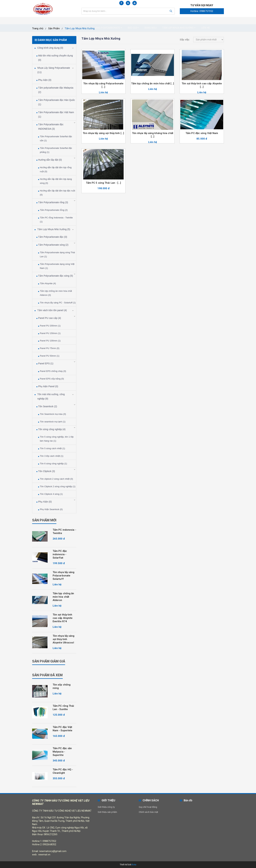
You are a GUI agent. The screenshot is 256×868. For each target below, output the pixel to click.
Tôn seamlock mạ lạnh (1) (53, 422)
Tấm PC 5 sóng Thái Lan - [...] (103, 183)
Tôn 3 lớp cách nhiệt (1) (52, 456)
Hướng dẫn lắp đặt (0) (50, 160)
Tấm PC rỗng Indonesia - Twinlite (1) (56, 220)
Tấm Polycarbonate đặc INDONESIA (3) (51, 127)
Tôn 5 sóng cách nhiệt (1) (52, 448)
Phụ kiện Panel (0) (48, 386)
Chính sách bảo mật (149, 812)
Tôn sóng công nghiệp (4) (52, 429)
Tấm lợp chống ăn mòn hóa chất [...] (153, 84)
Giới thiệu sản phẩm (107, 812)
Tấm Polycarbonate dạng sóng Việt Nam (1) (57, 266)
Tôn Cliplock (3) (47, 471)
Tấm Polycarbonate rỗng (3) (53, 202)
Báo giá (133, 21)
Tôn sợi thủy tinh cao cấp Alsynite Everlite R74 (63, 618)
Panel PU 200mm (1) (50, 326)
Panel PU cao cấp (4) (50, 318)
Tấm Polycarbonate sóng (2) (53, 245)
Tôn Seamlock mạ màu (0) (53, 414)
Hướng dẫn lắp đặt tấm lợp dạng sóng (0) (56, 181)
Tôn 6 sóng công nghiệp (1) (53, 464)
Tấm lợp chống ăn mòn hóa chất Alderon (63, 597)
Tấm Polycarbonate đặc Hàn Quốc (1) (57, 102)
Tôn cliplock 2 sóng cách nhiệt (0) (56, 479)
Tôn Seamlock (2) (48, 406)
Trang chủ (53, 21)
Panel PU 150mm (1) (50, 333)
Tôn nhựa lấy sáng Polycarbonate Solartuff (64, 576)
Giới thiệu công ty (106, 807)
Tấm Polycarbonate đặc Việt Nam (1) (56, 114)
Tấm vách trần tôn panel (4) (52, 310)
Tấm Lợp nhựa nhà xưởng (179, 21)
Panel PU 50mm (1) (50, 356)
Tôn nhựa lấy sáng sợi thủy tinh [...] (103, 133)
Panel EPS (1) (46, 363)
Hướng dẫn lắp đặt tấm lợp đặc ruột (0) (57, 193)
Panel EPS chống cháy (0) (53, 371)
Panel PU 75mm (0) (50, 348)
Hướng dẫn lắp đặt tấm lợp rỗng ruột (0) (56, 169)
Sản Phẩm (54, 28)
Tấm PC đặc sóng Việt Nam (202, 133)
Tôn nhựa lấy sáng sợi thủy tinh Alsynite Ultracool (64, 639)
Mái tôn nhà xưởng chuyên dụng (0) (56, 58)
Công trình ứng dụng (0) (50, 48)
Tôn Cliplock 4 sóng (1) (51, 494)
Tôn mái (71, 21)
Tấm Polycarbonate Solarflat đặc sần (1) (56, 138)
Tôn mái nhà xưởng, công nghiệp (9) (51, 396)
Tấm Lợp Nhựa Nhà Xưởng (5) (54, 229)
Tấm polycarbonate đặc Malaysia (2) (56, 90)
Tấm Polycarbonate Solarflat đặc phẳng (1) (56, 150)
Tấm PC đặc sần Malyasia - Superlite (62, 752)
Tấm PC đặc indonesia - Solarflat (60, 554)
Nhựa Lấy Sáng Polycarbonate (102, 21)
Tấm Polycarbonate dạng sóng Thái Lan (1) (57, 254)
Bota (134, 865)
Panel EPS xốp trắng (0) (52, 379)
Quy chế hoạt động (148, 807)
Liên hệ (205, 21)
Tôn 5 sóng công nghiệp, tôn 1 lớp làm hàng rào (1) (57, 439)
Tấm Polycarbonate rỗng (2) (54, 210)
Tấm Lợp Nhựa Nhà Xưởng (80, 28)
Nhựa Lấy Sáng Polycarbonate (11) (54, 70)
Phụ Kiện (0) (45, 502)
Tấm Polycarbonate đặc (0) (53, 237)
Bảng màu (151, 21)
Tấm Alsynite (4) (48, 283)
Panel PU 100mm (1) (50, 341)
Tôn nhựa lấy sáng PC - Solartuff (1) (58, 303)
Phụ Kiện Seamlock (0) (51, 509)
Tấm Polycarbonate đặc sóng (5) (56, 276)
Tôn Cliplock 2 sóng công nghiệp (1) (58, 486)
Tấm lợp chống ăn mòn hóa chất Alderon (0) (56, 293)
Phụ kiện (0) (45, 80)
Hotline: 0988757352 (202, 11)
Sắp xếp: (185, 40)
